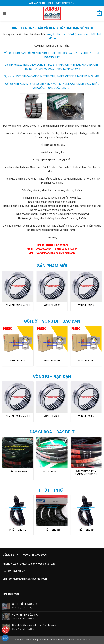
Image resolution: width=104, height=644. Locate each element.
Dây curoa (9, 76)
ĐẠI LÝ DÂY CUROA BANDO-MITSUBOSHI (86, 473)
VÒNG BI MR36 (86, 305)
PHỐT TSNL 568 (52, 530)
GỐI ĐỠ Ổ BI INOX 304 (25, 604)
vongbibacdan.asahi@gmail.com (56, 253)
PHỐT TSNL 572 (18, 530)
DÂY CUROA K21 (52, 472)
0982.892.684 (44, 249)
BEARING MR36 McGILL (18, 305)
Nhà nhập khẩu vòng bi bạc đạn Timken (34, 625)
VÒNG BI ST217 (86, 361)
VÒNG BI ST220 (18, 361)
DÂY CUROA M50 (18, 472)
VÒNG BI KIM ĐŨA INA (25, 615)
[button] (4, 13)
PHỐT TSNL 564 (86, 530)
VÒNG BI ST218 (52, 361)
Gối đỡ (9, 84)
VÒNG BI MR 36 (52, 305)
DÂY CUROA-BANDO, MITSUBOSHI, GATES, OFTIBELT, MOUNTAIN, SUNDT (58, 76)
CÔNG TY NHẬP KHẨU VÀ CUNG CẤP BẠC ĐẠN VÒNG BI (52, 28)
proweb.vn (85, 640)
